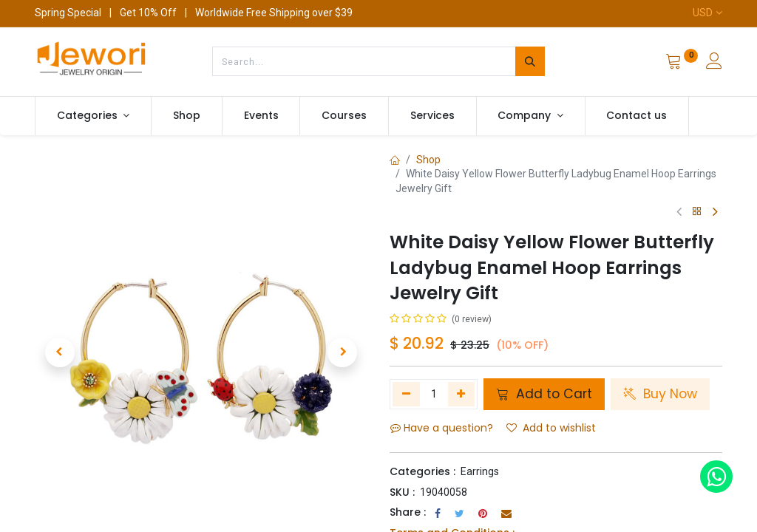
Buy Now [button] (660, 394)
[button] (60, 352)
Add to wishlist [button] (551, 428)
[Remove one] (406, 394)
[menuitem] (187, 116)
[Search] (530, 61)
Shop (428, 160)
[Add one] (462, 394)
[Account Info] (714, 63)
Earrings (480, 471)
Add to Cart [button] (544, 394)
